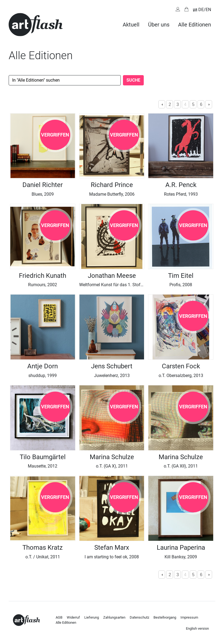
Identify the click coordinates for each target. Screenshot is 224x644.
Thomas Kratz (43, 548)
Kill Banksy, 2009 (181, 557)
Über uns (159, 25)
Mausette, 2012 (43, 466)
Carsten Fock (181, 366)
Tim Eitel (181, 276)
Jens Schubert (112, 366)
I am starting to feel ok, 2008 (112, 557)
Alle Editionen (195, 25)
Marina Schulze (112, 457)
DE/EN (205, 10)
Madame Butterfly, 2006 (112, 194)
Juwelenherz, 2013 (112, 376)
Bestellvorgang (165, 617)
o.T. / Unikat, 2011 (43, 557)
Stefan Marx (112, 548)
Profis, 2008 (181, 285)
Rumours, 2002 (43, 285)
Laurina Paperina (181, 548)
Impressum (189, 617)
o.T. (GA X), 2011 (112, 466)
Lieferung (92, 617)
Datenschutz (139, 617)
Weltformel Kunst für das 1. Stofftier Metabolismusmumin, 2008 (140, 285)
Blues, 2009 (43, 194)
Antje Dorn (43, 366)
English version (197, 628)
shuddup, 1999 (43, 376)
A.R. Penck (181, 185)
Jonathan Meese (112, 276)
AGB (59, 617)
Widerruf (73, 617)
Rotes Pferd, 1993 (181, 194)
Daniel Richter (43, 185)
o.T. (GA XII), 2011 (181, 466)
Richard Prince (112, 185)
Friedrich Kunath (43, 276)
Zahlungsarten (114, 617)
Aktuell (131, 25)
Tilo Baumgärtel (43, 457)
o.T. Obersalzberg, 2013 (181, 376)
